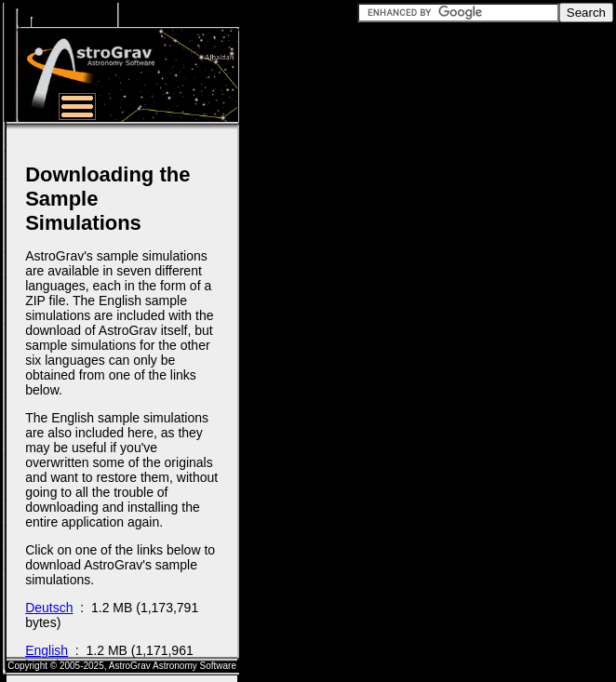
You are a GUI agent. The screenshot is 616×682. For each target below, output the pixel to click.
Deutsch (49, 608)
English (47, 650)
